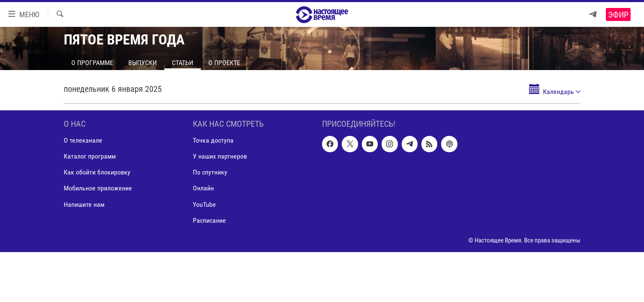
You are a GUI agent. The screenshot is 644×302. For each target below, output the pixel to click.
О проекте (224, 63)
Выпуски (143, 63)
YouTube (204, 204)
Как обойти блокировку (97, 172)
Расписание (209, 220)
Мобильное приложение (98, 189)
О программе (92, 63)
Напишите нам (84, 204)
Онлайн (203, 189)
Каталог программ (90, 156)
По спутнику (210, 172)
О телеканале (83, 140)
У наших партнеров (220, 156)
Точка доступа (213, 140)
